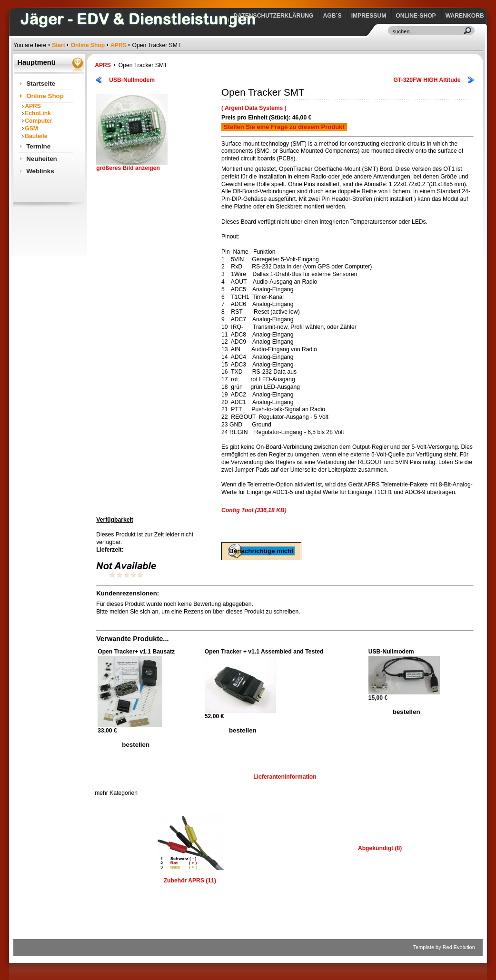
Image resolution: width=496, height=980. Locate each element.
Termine (38, 146)
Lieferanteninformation (285, 777)
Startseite (41, 84)
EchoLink (38, 113)
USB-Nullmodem (132, 80)
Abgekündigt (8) (380, 848)
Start (59, 45)
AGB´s (332, 16)
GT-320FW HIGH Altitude (427, 80)
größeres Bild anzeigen (132, 165)
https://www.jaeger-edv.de (15, 3)
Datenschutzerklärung (274, 16)
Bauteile (36, 136)
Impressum (369, 16)
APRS (119, 45)
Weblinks (40, 171)
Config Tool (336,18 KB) (254, 510)
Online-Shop (416, 16)
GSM (31, 129)
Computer (38, 121)
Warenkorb (465, 16)
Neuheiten (42, 159)
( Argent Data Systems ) (254, 108)
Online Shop (88, 45)
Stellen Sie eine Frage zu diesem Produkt (284, 127)
